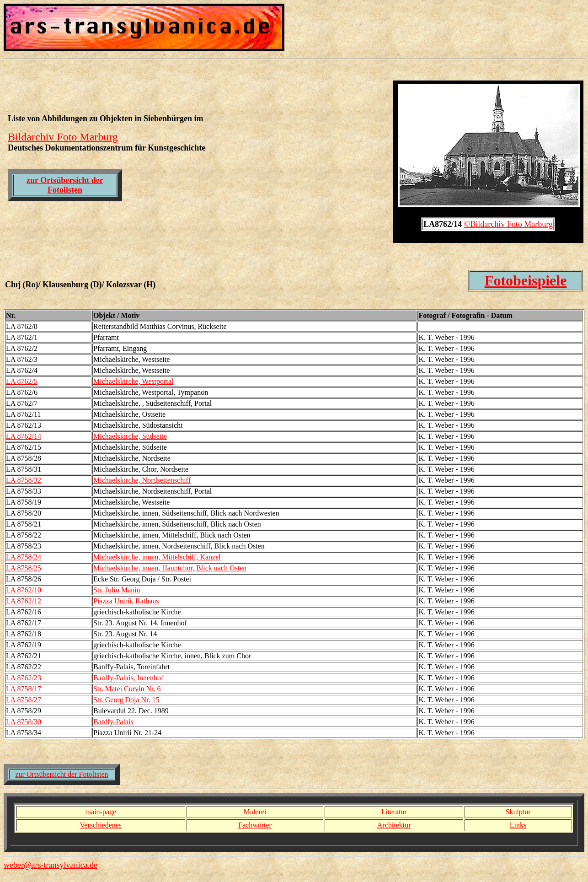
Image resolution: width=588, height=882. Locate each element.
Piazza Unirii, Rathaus (126, 601)
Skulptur (518, 812)
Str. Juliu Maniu (117, 590)
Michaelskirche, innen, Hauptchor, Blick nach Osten (170, 568)
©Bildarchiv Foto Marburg (508, 224)
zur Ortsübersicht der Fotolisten (65, 185)
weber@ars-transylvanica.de (51, 865)
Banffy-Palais (113, 722)
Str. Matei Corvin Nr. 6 (127, 689)
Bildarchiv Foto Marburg (63, 137)
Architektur (394, 825)
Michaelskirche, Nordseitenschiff (142, 480)
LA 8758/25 (24, 568)
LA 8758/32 (24, 480)
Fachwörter (255, 825)
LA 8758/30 (24, 722)
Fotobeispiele (526, 280)
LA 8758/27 (24, 700)
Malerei (255, 812)
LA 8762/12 (24, 601)
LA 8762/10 (24, 590)
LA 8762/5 (22, 381)
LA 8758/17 (24, 689)
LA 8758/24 (24, 557)
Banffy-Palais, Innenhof (128, 678)
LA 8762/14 (24, 436)
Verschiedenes (101, 825)
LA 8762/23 (24, 678)
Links (518, 825)
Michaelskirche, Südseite (130, 436)
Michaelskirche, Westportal (133, 381)
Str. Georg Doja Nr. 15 (126, 700)
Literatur (394, 812)
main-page (101, 812)
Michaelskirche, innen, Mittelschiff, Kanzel (157, 557)
